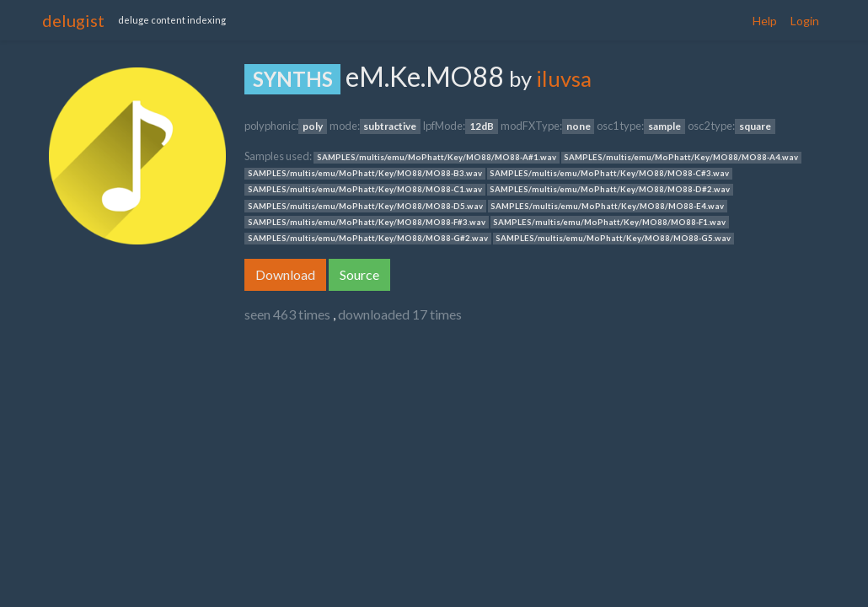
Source (359, 274)
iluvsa (564, 78)
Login (805, 21)
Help (765, 21)
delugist (73, 20)
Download (285, 274)
